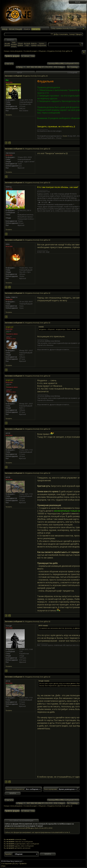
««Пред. (19, 67)
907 (28, 67)
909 (36, 67)
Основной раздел (30, 51)
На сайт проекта (7, 44)
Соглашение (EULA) (10, 863)
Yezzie (65, 136)
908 (32, 67)
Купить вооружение (42, 44)
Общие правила (20, 44)
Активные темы (28, 56)
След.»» (62, 67)
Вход (78, 2)
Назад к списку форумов (13, 51)
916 (56, 67)
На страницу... (73, 67)
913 (51, 67)
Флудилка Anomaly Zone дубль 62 (60, 806)
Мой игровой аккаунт (14, 44)
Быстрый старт (27, 44)
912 (47, 67)
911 (43, 67)
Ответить (9, 64)
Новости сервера (34, 44)
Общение (42, 51)
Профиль (9, 115)
